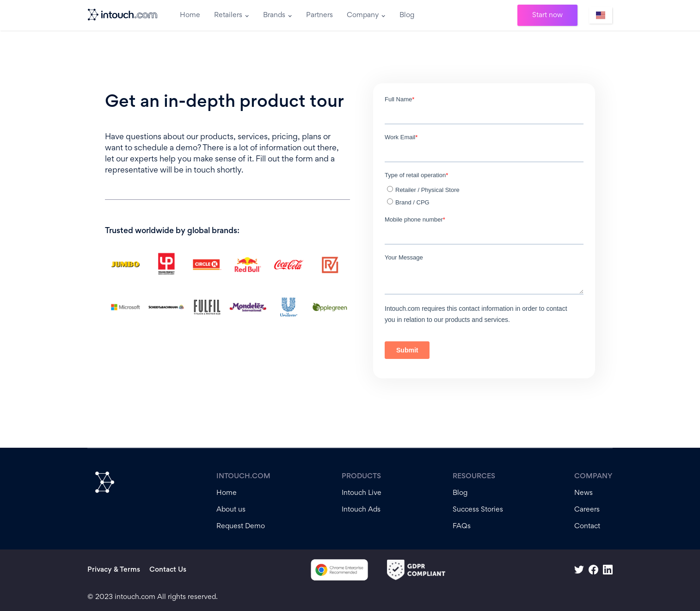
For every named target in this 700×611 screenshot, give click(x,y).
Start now (547, 15)
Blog (407, 15)
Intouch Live (362, 493)
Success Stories (478, 510)
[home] (123, 15)
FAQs (462, 526)
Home (190, 15)
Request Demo (241, 526)
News (583, 493)
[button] (232, 15)
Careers (587, 510)
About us (231, 510)
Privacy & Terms (114, 570)
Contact (587, 526)
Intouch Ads (361, 510)
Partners (319, 15)
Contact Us (168, 570)
